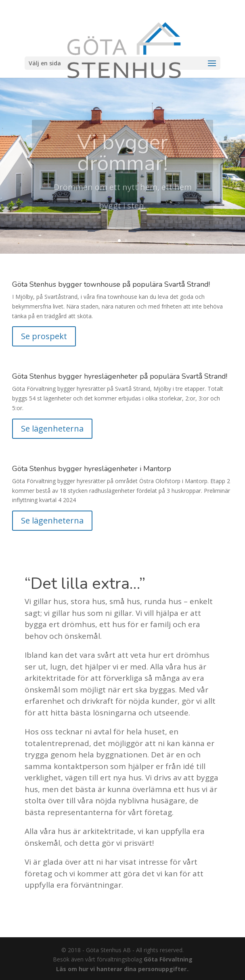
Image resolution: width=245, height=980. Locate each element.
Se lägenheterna (52, 428)
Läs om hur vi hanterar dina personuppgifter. (122, 969)
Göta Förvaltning (168, 959)
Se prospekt (44, 336)
